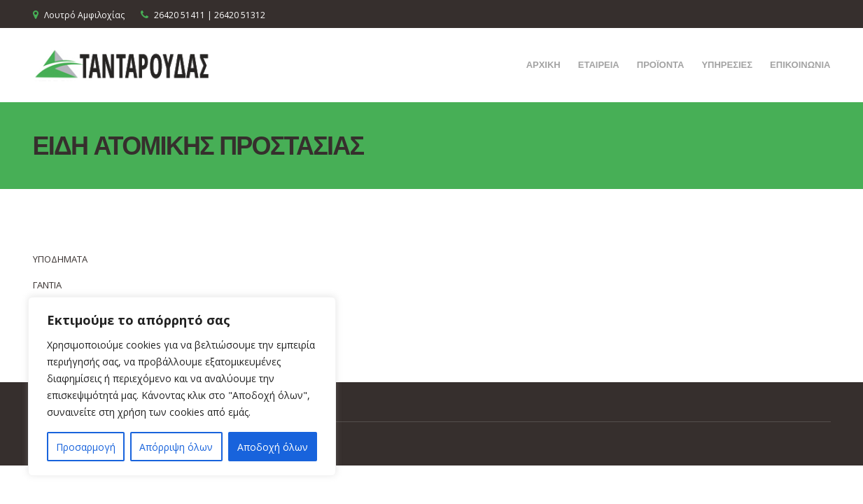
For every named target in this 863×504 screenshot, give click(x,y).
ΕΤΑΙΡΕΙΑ (599, 64)
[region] (182, 386)
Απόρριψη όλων (176, 447)
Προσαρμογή (86, 447)
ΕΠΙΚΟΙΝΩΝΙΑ (800, 64)
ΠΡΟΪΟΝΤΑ (661, 64)
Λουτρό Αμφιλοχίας (84, 15)
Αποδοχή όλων (273, 447)
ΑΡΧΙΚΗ (543, 64)
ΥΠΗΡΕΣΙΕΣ (727, 64)
